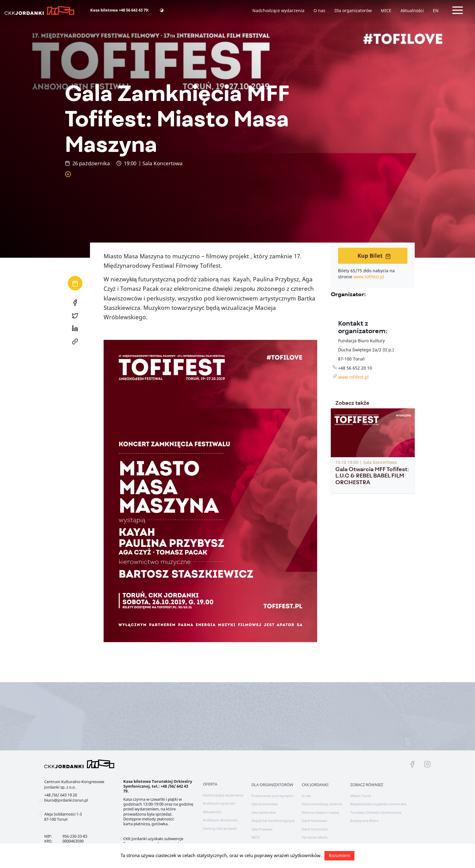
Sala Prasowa (262, 829)
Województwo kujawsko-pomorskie (378, 804)
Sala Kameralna (264, 812)
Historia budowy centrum (322, 804)
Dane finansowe (314, 821)
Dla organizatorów (353, 10)
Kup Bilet (374, 256)
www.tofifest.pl (369, 277)
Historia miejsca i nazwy (321, 812)
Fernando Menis (315, 837)
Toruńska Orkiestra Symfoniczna (376, 812)
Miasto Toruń (361, 796)
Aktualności (412, 10)
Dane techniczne (315, 829)
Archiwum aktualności (221, 820)
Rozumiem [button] (339, 855)
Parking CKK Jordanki (220, 828)
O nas (319, 10)
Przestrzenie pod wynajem (272, 796)
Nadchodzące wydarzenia (278, 10)
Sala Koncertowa (265, 804)
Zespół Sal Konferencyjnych (273, 821)
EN (436, 10)
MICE (386, 10)
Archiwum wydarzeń (219, 803)
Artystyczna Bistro (364, 821)
